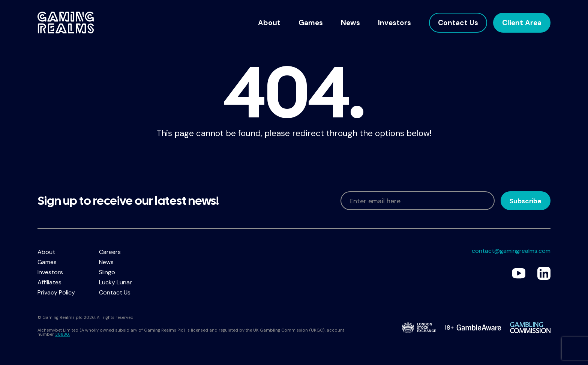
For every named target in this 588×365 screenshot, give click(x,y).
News (350, 23)
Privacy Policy (56, 292)
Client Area (522, 23)
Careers (110, 252)
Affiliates (49, 282)
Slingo (107, 272)
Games (311, 23)
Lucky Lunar (115, 282)
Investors (394, 23)
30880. (62, 334)
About (269, 23)
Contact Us (458, 23)
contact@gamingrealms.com (511, 251)
